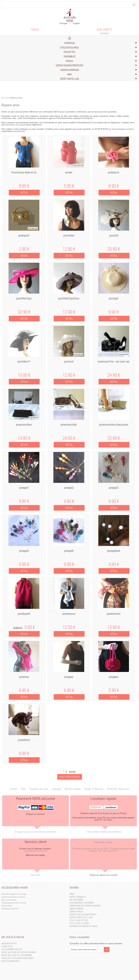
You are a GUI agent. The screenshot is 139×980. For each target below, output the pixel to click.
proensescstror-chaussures (114, 425)
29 (114, 249)
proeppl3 (114, 488)
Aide (23, 789)
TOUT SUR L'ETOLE (79, 920)
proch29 (114, 235)
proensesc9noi (24, 425)
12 (69, 249)
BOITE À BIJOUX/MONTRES (83, 915)
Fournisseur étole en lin (24, 172)
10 (24, 375)
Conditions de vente (39, 789)
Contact (14, 789)
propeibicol (24, 740)
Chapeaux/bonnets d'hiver (14, 903)
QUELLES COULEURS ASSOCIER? (18, 958)
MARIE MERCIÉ (77, 909)
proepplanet (114, 551)
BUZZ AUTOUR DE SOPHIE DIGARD (19, 952)
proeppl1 (24, 488)
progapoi (114, 677)
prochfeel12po (24, 298)
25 (114, 438)
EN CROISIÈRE (76, 900)
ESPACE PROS (76, 912)
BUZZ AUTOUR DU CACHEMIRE (17, 955)
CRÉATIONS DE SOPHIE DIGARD (85, 906)
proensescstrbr (69, 425)
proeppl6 (69, 551)
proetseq (24, 677)
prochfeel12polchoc (69, 298)
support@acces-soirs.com (13, 131)
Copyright (57, 789)
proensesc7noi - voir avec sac (114, 361)
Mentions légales (73, 789)
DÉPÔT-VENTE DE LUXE (81, 918)
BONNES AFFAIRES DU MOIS (84, 926)
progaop (69, 677)
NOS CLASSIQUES (10, 961)
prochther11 (24, 361)
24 (114, 375)
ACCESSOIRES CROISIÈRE (82, 903)
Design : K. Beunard (94, 789)
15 (114, 627)
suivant (72, 771)
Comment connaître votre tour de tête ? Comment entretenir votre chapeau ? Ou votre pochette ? (103, 850)
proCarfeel (69, 235)
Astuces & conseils (104, 842)
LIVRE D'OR (7, 947)
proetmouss (69, 614)
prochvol (69, 361)
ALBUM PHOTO (9, 944)
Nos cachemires (9, 900)
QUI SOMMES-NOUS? (12, 949)
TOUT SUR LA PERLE (80, 923)
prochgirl (114, 298)
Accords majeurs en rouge (14, 894)
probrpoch (24, 235)
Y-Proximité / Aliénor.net (118, 789)
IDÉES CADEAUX (78, 897)
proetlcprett (24, 614)
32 (24, 312)
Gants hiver (7, 906)
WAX (72, 894)
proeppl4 (24, 551)
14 (24, 438)
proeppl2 (69, 488)
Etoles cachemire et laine (13, 897)
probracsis (114, 172)
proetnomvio (114, 614)
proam (69, 172)
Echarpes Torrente (10, 909)
